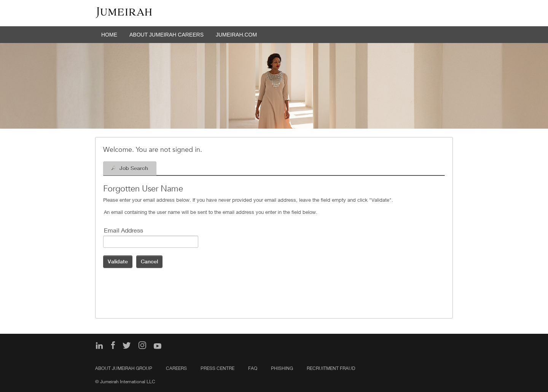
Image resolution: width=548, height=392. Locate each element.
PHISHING (282, 368)
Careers (176, 368)
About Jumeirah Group (124, 368)
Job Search (134, 168)
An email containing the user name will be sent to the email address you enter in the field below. (211, 212)
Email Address (123, 230)
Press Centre (217, 368)
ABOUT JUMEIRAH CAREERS (166, 35)
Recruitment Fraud (331, 368)
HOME (109, 35)
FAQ (253, 368)
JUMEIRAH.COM (236, 35)
